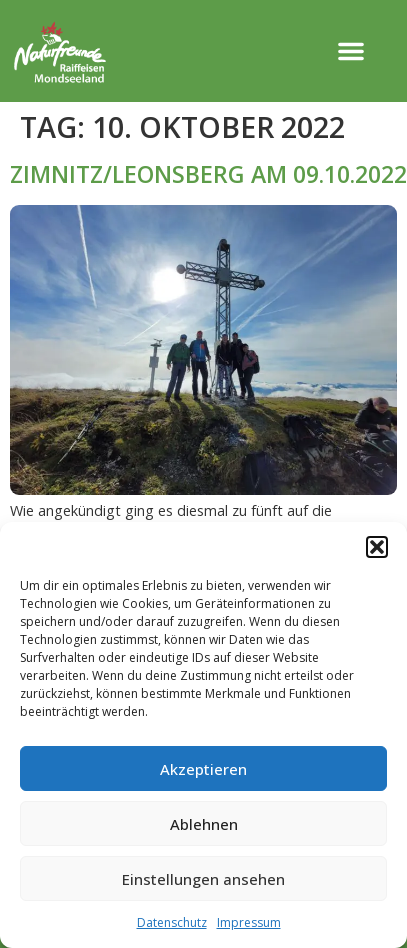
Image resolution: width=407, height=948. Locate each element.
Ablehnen (204, 824)
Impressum (249, 922)
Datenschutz (172, 922)
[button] (377, 547)
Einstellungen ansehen (203, 879)
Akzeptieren (203, 769)
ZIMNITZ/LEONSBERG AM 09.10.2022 (208, 174)
